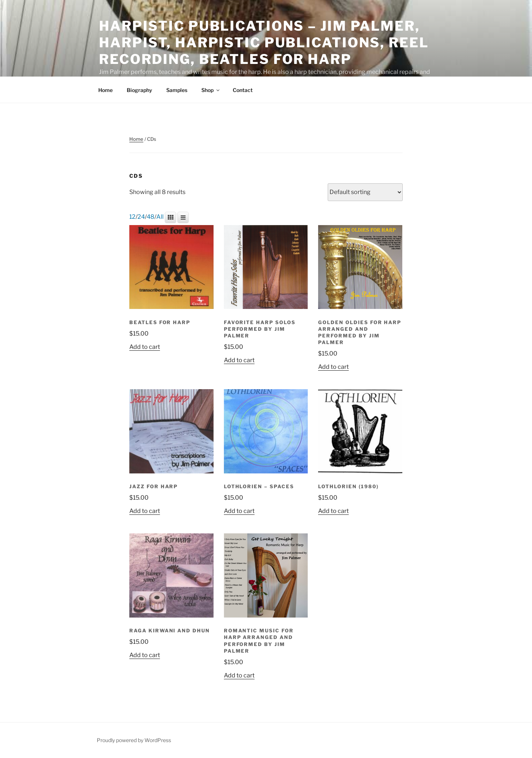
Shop (211, 90)
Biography (139, 90)
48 (151, 217)
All (160, 217)
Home (105, 90)
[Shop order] (365, 192)
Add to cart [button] (145, 347)
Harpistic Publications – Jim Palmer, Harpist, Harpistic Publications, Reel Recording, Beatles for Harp (264, 43)
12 (132, 217)
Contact (243, 90)
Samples (177, 90)
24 (141, 217)
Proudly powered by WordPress (134, 740)
